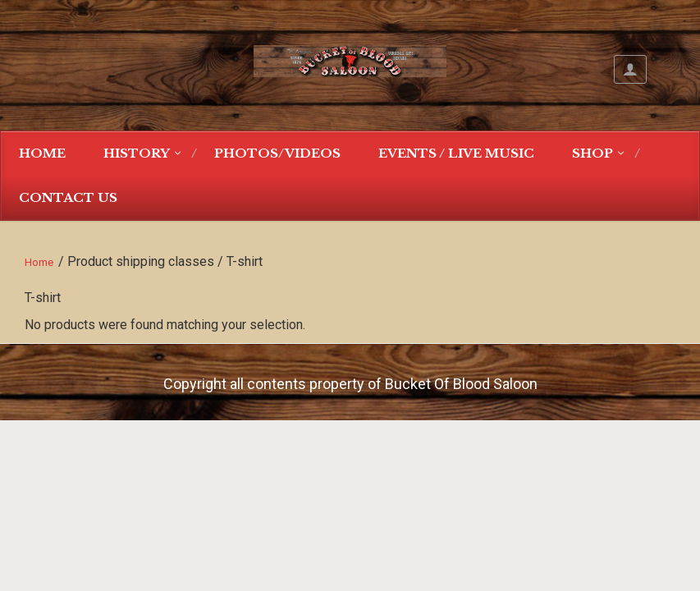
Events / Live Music (456, 153)
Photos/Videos (277, 153)
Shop (592, 153)
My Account (630, 69)
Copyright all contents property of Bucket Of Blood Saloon (350, 384)
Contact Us (68, 197)
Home (42, 153)
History (137, 153)
